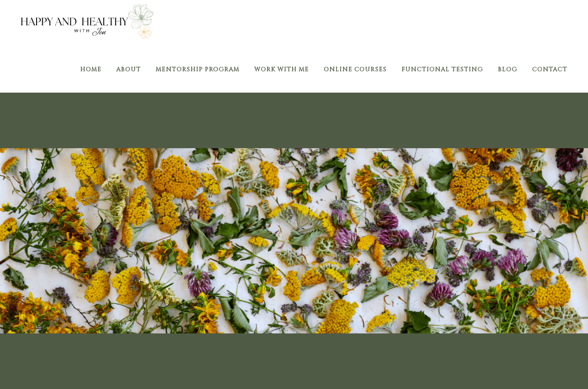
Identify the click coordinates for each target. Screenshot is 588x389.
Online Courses (355, 69)
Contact (550, 69)
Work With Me (281, 69)
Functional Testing (442, 69)
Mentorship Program (197, 69)
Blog (507, 69)
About (128, 69)
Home (91, 69)
